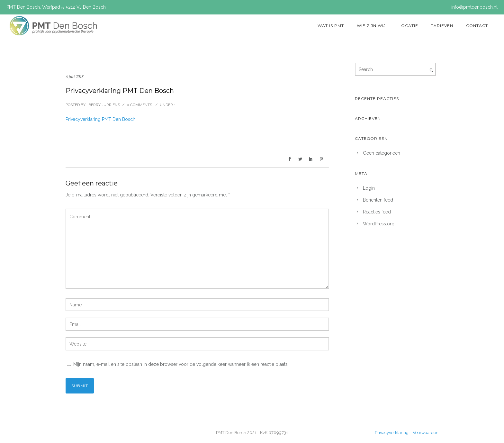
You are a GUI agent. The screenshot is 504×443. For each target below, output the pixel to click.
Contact (477, 26)
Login (369, 188)
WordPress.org (379, 224)
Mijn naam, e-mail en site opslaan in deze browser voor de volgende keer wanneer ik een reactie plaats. (181, 364)
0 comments (139, 105)
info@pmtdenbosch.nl (474, 7)
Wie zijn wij (371, 26)
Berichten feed (378, 200)
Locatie (408, 26)
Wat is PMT (331, 26)
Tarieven (442, 26)
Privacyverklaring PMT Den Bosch (100, 119)
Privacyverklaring (392, 433)
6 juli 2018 (74, 77)
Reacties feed (377, 212)
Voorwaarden (426, 433)
